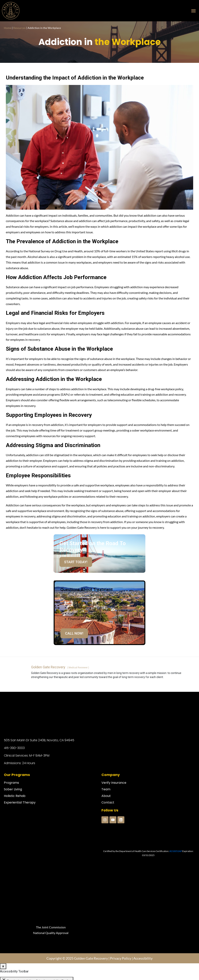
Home (8, 28)
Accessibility (143, 897)
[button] (193, 11)
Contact (108, 802)
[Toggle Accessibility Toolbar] (3, 905)
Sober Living (13, 789)
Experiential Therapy (20, 802)
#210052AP (176, 851)
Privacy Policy (121, 897)
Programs (11, 783)
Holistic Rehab (15, 796)
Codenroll (50, 974)
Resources (19, 28)
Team (106, 789)
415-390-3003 (14, 748)
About (106, 796)
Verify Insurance (114, 783)
